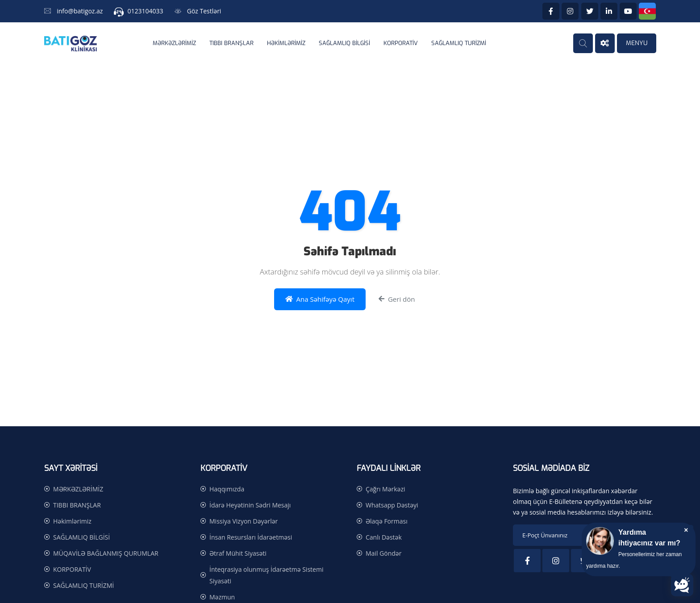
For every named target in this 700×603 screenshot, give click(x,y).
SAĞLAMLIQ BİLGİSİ (344, 43)
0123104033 (146, 11)
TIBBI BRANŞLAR (231, 43)
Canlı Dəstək (384, 537)
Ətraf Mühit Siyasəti (238, 553)
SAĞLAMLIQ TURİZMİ (459, 43)
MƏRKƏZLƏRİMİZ (174, 43)
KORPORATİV (401, 43)
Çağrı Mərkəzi (385, 489)
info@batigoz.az (80, 11)
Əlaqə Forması (387, 521)
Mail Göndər (383, 553)
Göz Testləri (204, 11)
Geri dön (397, 299)
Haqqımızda (227, 489)
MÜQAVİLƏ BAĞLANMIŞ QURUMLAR (106, 553)
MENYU (637, 43)
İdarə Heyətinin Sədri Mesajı (250, 505)
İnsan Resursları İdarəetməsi (251, 537)
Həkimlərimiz (286, 43)
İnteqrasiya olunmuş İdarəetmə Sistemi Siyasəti (266, 575)
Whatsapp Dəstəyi (392, 505)
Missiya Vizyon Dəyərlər (244, 521)
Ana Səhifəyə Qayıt (320, 299)
